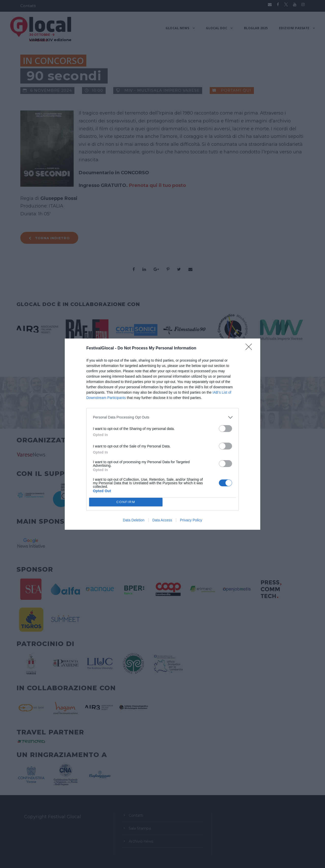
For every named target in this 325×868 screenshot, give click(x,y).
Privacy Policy (191, 520)
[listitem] (162, 417)
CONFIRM (126, 502)
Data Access (162, 520)
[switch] (225, 429)
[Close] (250, 348)
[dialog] (162, 434)
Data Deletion (134, 520)
